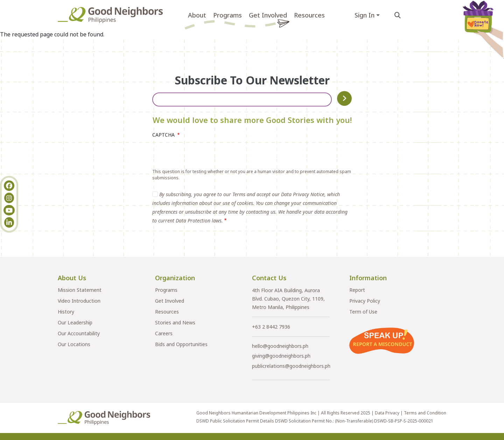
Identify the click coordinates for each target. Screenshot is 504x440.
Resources (309, 15)
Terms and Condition (425, 413)
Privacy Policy (365, 301)
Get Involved (268, 15)
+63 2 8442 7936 (271, 327)
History (66, 312)
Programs (227, 15)
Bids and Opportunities (181, 344)
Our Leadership (75, 322)
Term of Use (363, 312)
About (197, 15)
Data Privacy (387, 413)
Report (357, 290)
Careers (164, 333)
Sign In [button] (365, 15)
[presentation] (205, 155)
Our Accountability (79, 333)
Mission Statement (80, 290)
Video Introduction (79, 301)
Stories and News (175, 322)
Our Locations (74, 344)
